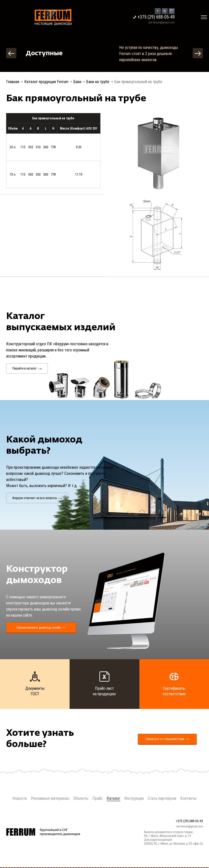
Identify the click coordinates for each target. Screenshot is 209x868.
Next (198, 53)
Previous (11, 53)
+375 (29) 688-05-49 (156, 17)
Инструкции (134, 798)
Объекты (81, 798)
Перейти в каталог (27, 368)
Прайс (98, 798)
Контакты (188, 798)
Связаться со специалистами (167, 739)
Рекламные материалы (50, 798)
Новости (20, 798)
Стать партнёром (162, 798)
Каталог (113, 798)
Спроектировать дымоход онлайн (41, 628)
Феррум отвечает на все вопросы (37, 498)
